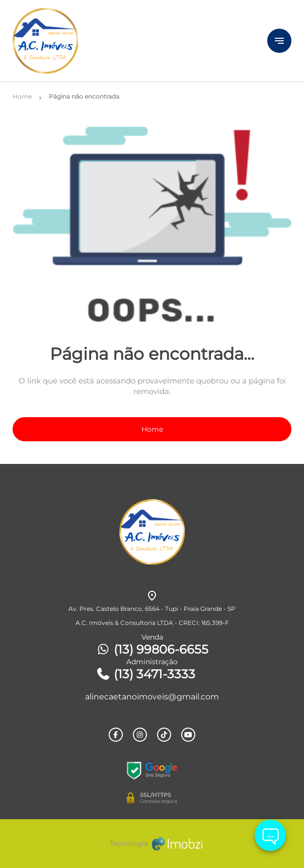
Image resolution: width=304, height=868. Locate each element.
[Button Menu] (279, 41)
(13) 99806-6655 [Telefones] (152, 649)
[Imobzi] (152, 844)
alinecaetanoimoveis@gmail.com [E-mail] (152, 697)
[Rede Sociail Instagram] (140, 735)
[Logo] (117, 41)
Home (152, 429)
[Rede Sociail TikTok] (164, 735)
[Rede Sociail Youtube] (188, 735)
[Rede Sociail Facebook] (116, 735)
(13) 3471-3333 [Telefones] (145, 674)
